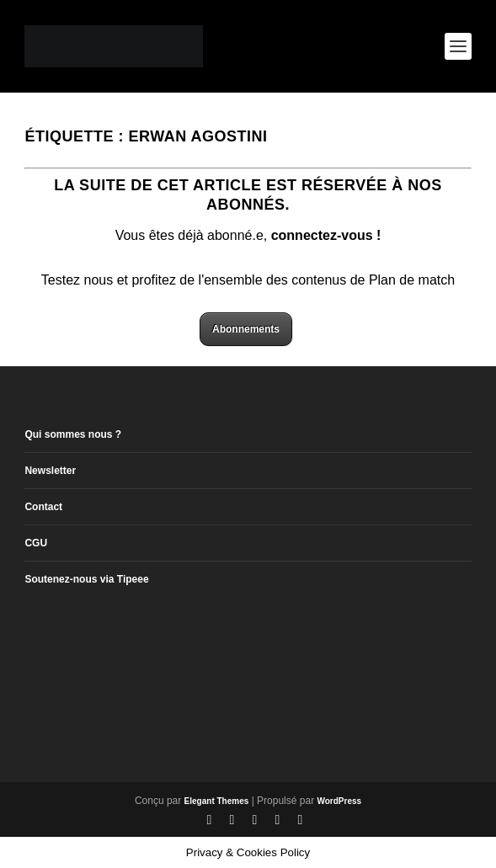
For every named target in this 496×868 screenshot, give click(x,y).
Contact (43, 507)
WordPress (339, 801)
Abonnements (246, 329)
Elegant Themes (217, 801)
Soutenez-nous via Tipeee (86, 579)
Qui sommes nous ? (73, 434)
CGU (36, 543)
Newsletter (50, 471)
